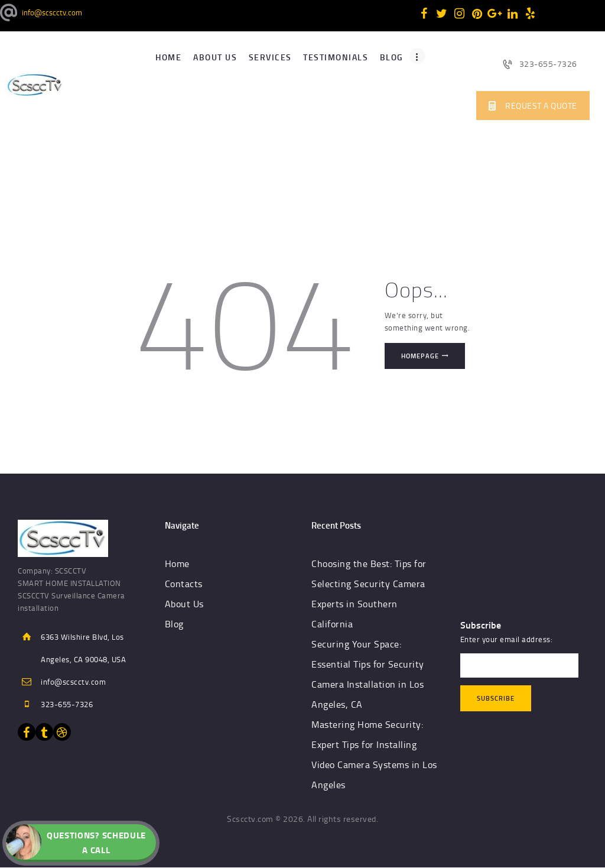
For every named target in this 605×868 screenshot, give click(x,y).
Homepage (420, 356)
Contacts (184, 584)
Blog (174, 624)
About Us (184, 604)
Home (177, 563)
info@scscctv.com (73, 682)
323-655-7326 (540, 64)
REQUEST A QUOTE (533, 106)
